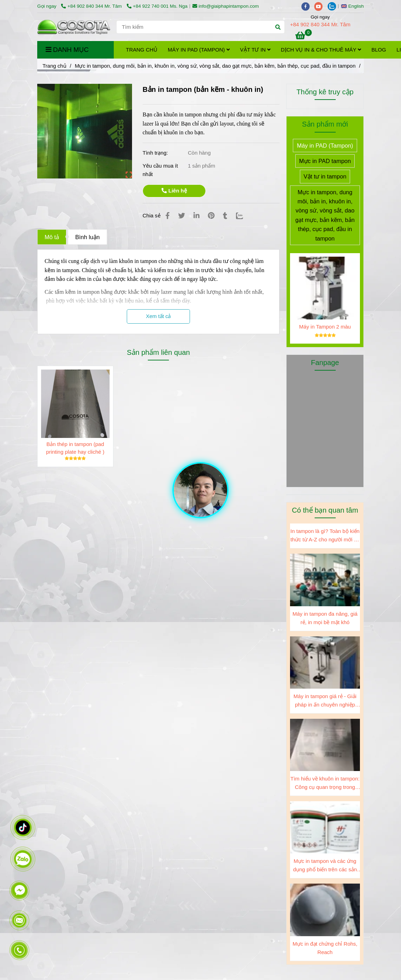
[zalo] (334, 6)
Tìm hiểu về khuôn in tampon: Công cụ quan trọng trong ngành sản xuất (325, 783)
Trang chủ (142, 50)
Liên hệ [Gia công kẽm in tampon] (174, 191)
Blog (379, 50)
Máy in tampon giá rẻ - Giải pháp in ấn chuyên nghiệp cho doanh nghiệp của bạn (325, 701)
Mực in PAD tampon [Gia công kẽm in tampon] (325, 161)
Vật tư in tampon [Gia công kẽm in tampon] (325, 176)
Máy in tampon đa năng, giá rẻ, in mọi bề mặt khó (325, 618)
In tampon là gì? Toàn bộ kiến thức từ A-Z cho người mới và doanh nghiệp (325, 536)
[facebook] (308, 6)
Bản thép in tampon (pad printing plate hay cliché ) (75, 448)
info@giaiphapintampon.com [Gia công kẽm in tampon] (226, 6)
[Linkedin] (196, 216)
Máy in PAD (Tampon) (199, 50)
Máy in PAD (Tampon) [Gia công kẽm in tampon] (325, 146)
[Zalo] (244, 216)
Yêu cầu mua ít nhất (160, 170)
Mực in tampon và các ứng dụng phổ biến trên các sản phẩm (325, 866)
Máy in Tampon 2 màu (325, 327)
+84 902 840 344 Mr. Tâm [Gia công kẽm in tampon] (92, 6)
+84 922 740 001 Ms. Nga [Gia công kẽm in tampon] (157, 6)
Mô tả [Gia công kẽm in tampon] (52, 237)
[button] (354, 6)
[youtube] (321, 6)
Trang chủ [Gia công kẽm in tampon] (54, 66)
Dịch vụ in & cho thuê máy (321, 50)
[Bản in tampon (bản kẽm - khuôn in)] (74, 27)
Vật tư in (255, 50)
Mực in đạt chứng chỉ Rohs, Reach (325, 948)
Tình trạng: (156, 153)
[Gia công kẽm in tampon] (304, 37)
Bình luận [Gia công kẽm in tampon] (87, 237)
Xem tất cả (158, 316)
